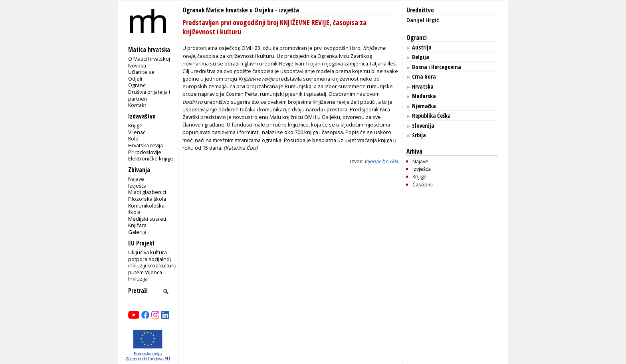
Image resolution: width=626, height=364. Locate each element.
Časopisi (423, 184)
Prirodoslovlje (145, 152)
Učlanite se (141, 72)
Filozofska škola (147, 199)
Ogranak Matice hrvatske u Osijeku (228, 10)
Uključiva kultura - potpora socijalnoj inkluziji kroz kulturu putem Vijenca (152, 262)
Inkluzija (138, 279)
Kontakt (137, 105)
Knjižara (137, 225)
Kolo (133, 138)
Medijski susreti (147, 219)
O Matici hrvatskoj (149, 59)
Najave (136, 179)
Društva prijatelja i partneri (149, 95)
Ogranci (137, 85)
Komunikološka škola (146, 209)
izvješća (289, 10)
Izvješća (137, 186)
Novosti (137, 65)
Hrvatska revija (146, 145)
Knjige (135, 125)
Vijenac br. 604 (381, 161)
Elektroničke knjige (151, 158)
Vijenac (137, 132)
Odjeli (135, 79)
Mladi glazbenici (147, 192)
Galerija (137, 232)
